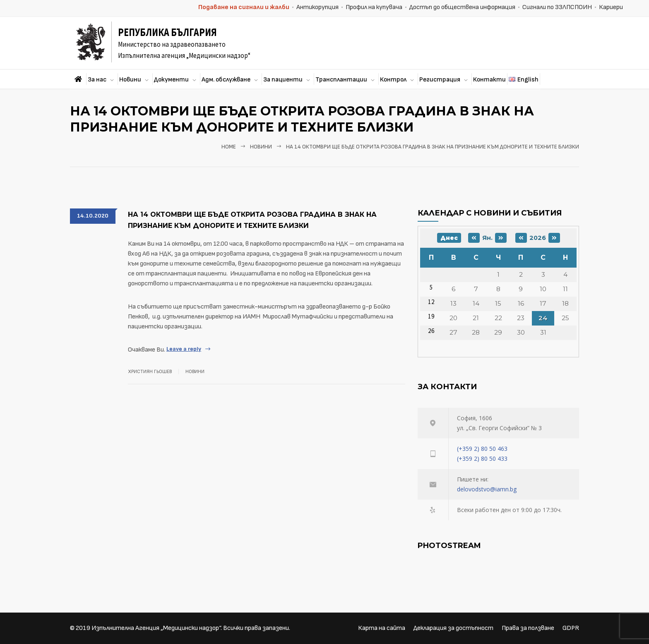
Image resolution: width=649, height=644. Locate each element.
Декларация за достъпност (453, 628)
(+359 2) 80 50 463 (482, 449)
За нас (97, 80)
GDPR (571, 628)
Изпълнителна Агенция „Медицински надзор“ (156, 628)
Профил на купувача (374, 7)
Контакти (489, 80)
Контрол (393, 80)
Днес (449, 238)
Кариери (611, 7)
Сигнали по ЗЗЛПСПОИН (557, 7)
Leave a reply (184, 349)
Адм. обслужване (226, 80)
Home (229, 147)
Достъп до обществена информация (462, 7)
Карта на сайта (382, 628)
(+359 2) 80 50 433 (482, 458)
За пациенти (283, 80)
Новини (130, 80)
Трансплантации (341, 80)
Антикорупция (317, 7)
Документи (171, 80)
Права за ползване (528, 628)
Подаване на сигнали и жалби (244, 7)
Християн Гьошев (150, 372)
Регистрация (440, 80)
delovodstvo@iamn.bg (487, 489)
